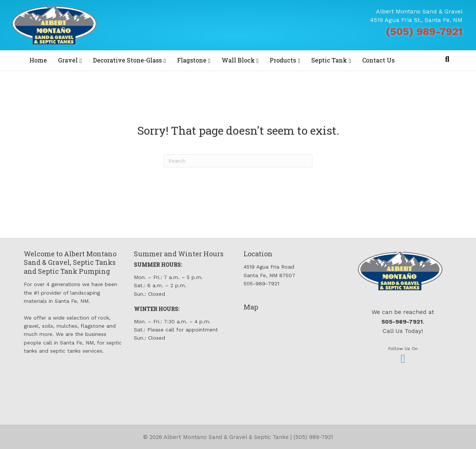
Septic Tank (329, 60)
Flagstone (192, 60)
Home (38, 60)
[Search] (447, 59)
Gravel (68, 60)
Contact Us (378, 60)
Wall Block (238, 60)
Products (283, 60)
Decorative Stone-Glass (127, 60)
